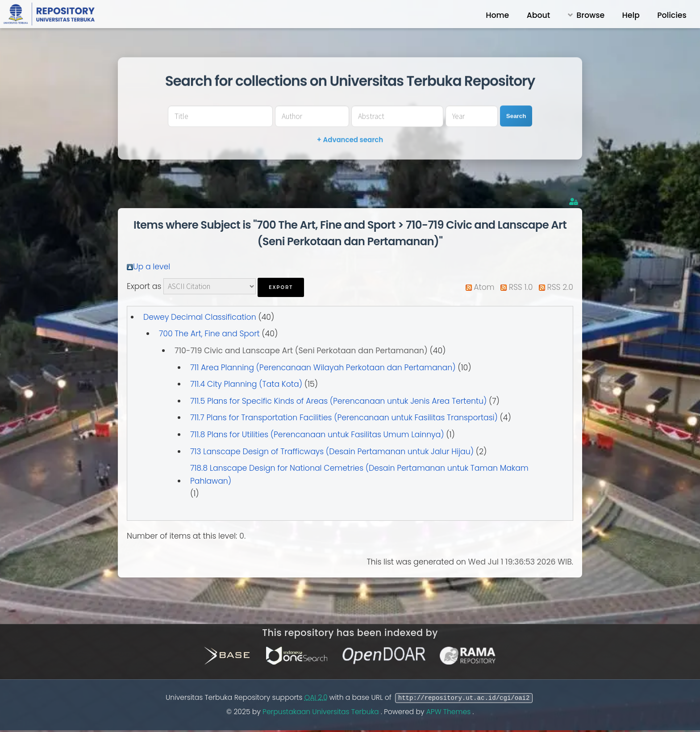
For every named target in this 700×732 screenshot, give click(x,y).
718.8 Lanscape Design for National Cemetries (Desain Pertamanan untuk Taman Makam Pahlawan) (359, 475)
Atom (484, 287)
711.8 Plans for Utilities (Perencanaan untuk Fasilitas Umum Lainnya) (317, 435)
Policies (672, 15)
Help (631, 15)
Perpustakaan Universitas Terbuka (322, 712)
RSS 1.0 (521, 287)
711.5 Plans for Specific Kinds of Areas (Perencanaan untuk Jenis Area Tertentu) (338, 401)
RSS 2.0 (560, 287)
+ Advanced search (350, 140)
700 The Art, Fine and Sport (209, 334)
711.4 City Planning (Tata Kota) (246, 384)
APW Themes (450, 712)
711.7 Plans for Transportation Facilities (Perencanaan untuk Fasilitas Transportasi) (344, 418)
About (539, 15)
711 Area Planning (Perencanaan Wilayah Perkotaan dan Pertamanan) (323, 368)
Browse (590, 15)
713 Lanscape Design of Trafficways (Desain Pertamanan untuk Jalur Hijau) (332, 452)
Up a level (152, 267)
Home (497, 15)
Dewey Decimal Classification (200, 317)
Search (516, 116)
